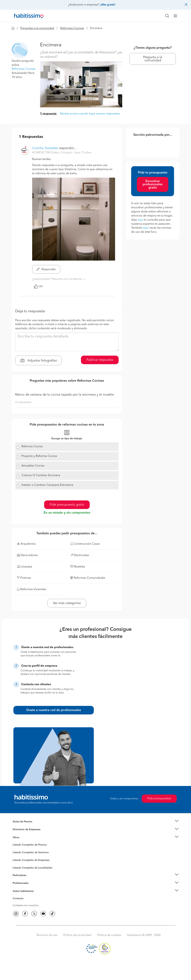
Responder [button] (46, 269)
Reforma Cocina (32, 447)
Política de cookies (109, 935)
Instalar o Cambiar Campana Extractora (47, 485)
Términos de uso (47, 935)
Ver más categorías (67, 603)
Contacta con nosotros (26, 905)
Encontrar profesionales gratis (153, 184)
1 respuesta (48, 114)
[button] (20, 50)
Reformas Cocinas (72, 28)
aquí (140, 220)
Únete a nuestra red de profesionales (54, 710)
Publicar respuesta (100, 360)
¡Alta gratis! (108, 5)
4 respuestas (23, 402)
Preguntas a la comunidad (37, 28)
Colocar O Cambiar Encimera (41, 475)
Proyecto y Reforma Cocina (39, 456)
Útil (38, 286)
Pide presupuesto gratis (67, 505)
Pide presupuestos (159, 799)
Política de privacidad (77, 935)
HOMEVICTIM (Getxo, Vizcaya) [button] (52, 153)
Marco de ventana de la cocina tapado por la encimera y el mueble (65, 395)
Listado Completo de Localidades (33, 868)
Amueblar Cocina (33, 466)
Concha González (45, 148)
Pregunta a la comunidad (153, 59)
